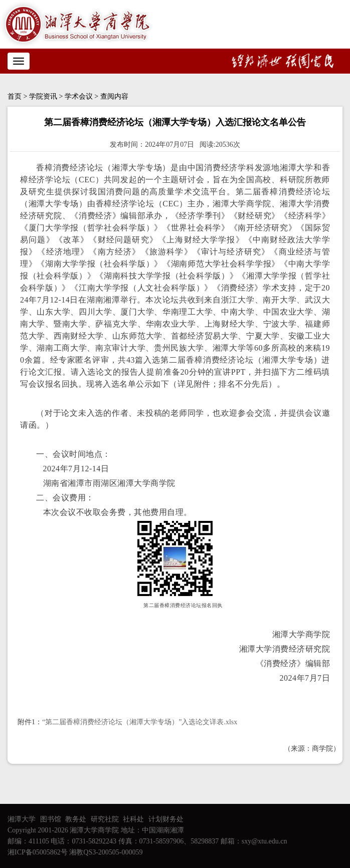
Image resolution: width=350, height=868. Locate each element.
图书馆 (51, 819)
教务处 (76, 819)
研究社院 (105, 819)
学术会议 (79, 96)
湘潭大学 (22, 819)
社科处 (133, 819)
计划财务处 (166, 819)
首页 (15, 96)
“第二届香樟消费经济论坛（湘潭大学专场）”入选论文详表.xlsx (140, 722)
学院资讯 (43, 96)
